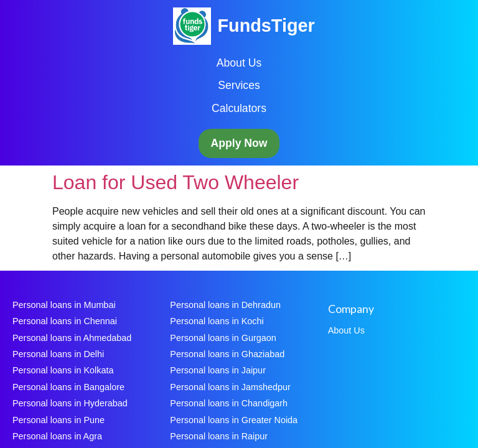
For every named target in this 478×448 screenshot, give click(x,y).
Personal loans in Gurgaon (223, 338)
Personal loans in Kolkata (63, 370)
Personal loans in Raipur (219, 436)
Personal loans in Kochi (217, 321)
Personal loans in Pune (59, 420)
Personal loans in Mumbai (64, 305)
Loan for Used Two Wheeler (176, 182)
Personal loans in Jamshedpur (230, 387)
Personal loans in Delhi (58, 354)
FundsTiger (266, 26)
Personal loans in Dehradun (225, 305)
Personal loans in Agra (57, 436)
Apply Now (239, 143)
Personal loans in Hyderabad (70, 403)
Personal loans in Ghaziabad (227, 354)
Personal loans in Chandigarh (229, 403)
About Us (239, 63)
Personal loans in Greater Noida (234, 420)
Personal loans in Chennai (65, 321)
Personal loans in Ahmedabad (72, 338)
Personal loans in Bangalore (68, 387)
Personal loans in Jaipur (218, 370)
